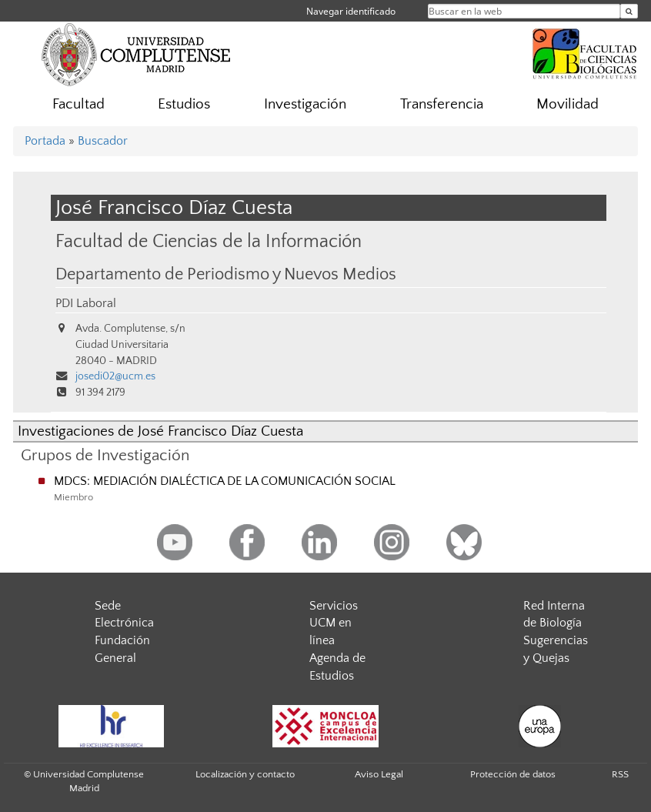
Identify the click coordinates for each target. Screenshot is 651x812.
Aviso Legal (379, 774)
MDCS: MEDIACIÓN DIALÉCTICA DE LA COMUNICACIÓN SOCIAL (225, 481)
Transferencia (442, 104)
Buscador (103, 141)
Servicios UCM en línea (334, 623)
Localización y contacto (245, 774)
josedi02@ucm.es (115, 376)
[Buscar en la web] (629, 11)
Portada (45, 141)
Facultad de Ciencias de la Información (209, 241)
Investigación (305, 104)
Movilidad (568, 104)
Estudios (184, 104)
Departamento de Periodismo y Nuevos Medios (226, 275)
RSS (620, 774)
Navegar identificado (351, 11)
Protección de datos (513, 774)
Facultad (78, 104)
